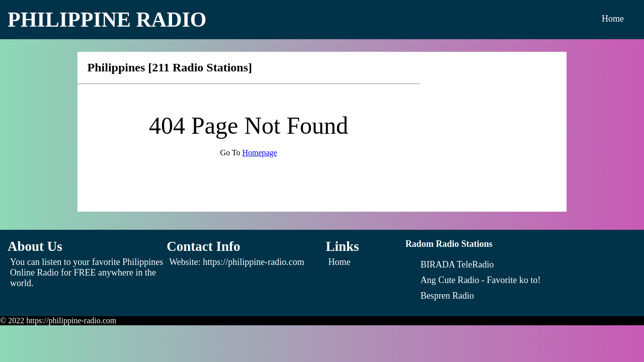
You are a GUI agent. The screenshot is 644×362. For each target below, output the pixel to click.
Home (613, 19)
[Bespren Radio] (447, 296)
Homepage (259, 153)
